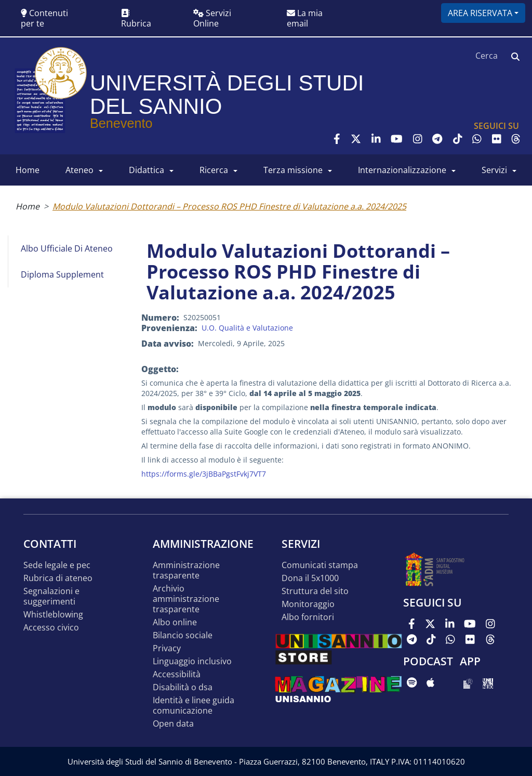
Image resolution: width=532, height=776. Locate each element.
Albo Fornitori (308, 617)
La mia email (305, 18)
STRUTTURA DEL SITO (315, 591)
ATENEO (79, 170)
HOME (28, 170)
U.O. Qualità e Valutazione (247, 328)
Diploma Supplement (62, 274)
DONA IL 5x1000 (310, 578)
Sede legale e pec (57, 565)
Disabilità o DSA (183, 687)
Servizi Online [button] (212, 18)
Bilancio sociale (183, 635)
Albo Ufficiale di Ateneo (67, 248)
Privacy (167, 648)
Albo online (175, 622)
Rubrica (136, 19)
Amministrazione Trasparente (186, 570)
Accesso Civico (51, 628)
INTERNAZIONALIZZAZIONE (402, 170)
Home (28, 206)
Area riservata (480, 13)
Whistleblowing (53, 615)
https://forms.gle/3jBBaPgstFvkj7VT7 (204, 474)
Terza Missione (293, 170)
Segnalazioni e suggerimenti (51, 596)
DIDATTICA (147, 170)
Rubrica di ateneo (58, 578)
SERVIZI (494, 170)
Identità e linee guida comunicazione (194, 706)
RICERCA (214, 170)
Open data (173, 724)
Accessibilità (177, 674)
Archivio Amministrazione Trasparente (186, 599)
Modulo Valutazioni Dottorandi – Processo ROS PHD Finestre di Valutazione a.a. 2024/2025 (229, 206)
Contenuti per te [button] (44, 18)
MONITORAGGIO (308, 604)
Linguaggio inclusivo (192, 661)
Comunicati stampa (320, 565)
